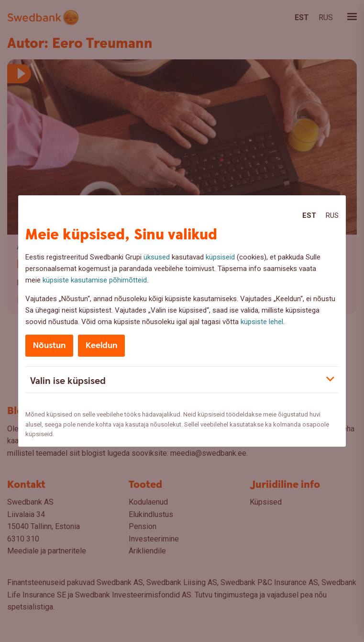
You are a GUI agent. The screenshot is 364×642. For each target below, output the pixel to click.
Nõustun (49, 345)
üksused (157, 257)
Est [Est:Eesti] (309, 215)
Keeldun (101, 345)
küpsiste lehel (262, 322)
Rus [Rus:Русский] (332, 215)
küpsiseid (220, 257)
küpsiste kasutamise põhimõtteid (95, 280)
